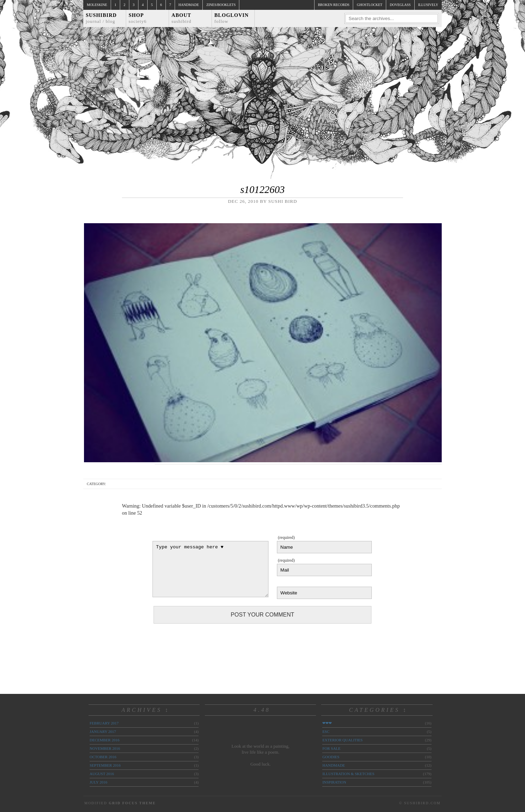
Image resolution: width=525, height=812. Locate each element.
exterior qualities (342, 740)
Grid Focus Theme (132, 803)
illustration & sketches (348, 774)
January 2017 (103, 732)
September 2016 (105, 765)
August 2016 (102, 774)
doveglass (400, 5)
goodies (331, 757)
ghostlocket (370, 5)
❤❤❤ (327, 723)
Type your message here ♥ (210, 569)
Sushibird (101, 18)
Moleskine (97, 5)
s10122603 (262, 189)
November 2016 (105, 748)
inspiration (334, 782)
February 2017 (104, 723)
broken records (334, 5)
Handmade (189, 5)
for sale (331, 748)
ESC (326, 732)
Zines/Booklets (221, 5)
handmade (333, 765)
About (182, 18)
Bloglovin (232, 18)
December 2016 (105, 740)
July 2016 (98, 782)
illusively (428, 5)
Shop (138, 18)
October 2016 (103, 757)
